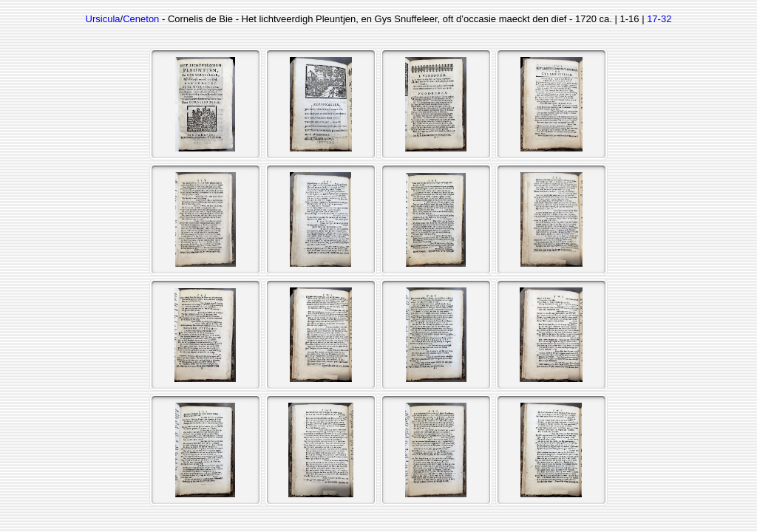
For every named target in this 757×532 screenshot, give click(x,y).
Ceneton (141, 19)
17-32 (659, 19)
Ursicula (103, 19)
